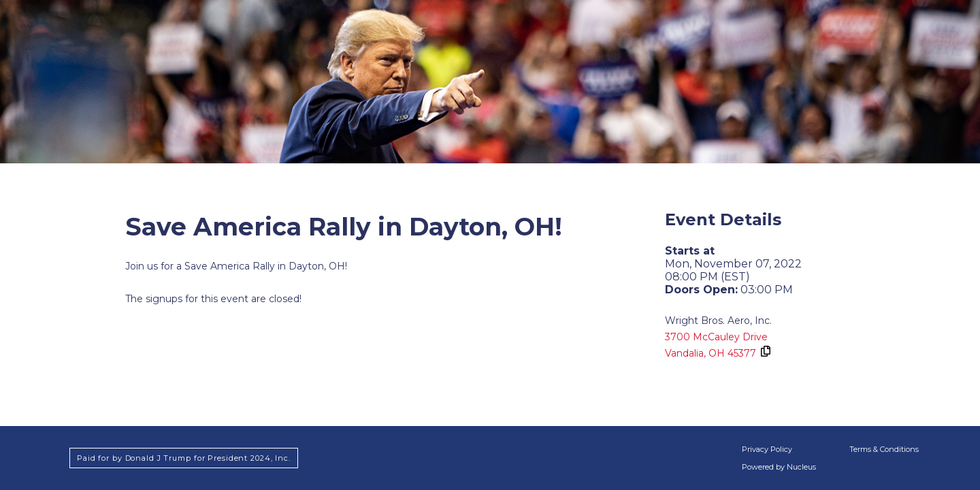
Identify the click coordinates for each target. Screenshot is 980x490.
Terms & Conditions (884, 449)
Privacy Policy (767, 449)
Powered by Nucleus (779, 467)
